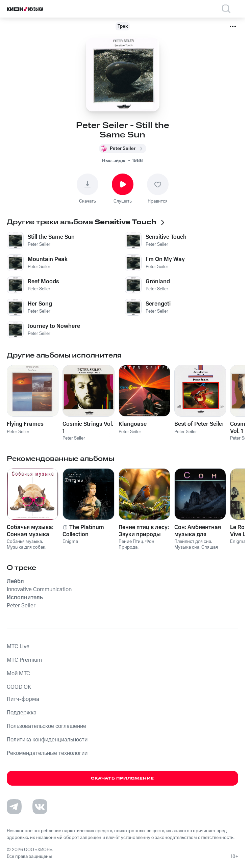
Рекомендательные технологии (47, 753)
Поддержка (22, 713)
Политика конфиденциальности (47, 740)
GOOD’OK (19, 687)
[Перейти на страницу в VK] (40, 807)
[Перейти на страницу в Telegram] (14, 807)
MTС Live (18, 647)
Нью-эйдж (114, 161)
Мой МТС (18, 674)
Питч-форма (23, 699)
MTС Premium (24, 660)
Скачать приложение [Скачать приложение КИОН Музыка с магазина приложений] (122, 778)
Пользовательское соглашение (46, 726)
